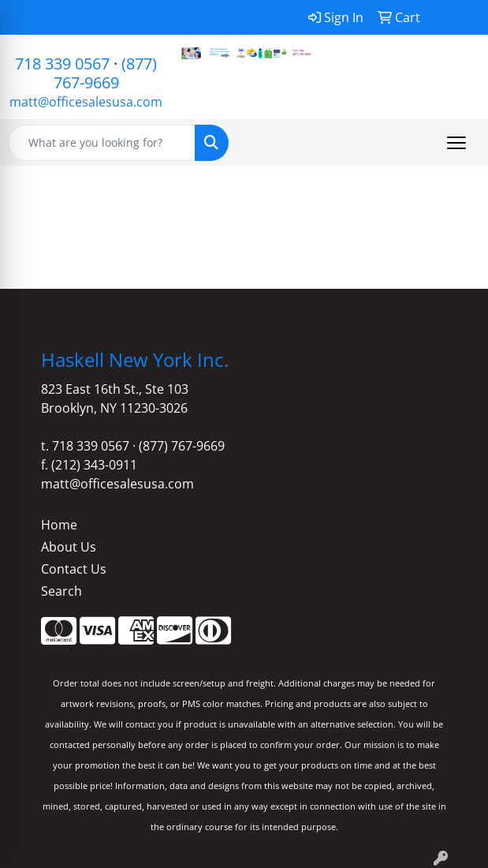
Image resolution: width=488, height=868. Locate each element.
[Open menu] (456, 143)
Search (61, 591)
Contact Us (74, 569)
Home (59, 525)
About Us (69, 547)
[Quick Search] (102, 143)
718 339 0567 (62, 64)
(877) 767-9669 (106, 73)
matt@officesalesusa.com (86, 102)
